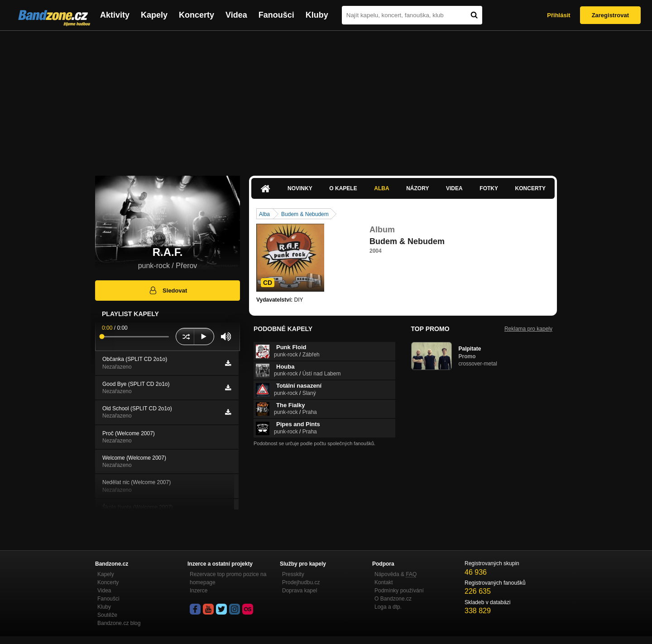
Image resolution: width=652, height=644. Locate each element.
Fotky (489, 188)
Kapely (154, 15)
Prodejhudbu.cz (301, 582)
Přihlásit (559, 15)
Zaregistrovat (610, 15)
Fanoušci (276, 15)
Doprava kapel (300, 591)
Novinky (300, 188)
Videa (236, 15)
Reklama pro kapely (528, 329)
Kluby (317, 15)
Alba (381, 188)
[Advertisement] (326, 99)
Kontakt (384, 582)
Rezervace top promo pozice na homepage (228, 578)
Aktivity (115, 15)
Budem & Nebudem (305, 214)
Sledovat (168, 290)
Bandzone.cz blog (119, 623)
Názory (417, 188)
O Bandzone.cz (393, 599)
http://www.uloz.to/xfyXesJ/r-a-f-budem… (419, 267)
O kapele (343, 188)
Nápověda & (396, 574)
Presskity (293, 574)
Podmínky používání (399, 591)
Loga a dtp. (388, 607)
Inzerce (199, 591)
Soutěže (107, 615)
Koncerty (197, 15)
